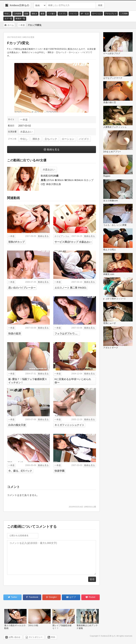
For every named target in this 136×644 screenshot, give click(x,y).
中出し (7, 14)
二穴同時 (124, 14)
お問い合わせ (15, 637)
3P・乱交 (85, 14)
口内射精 (17, 14)
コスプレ (63, 14)
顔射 (26, 14)
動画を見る (53, 149)
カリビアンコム (62, 236)
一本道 (24, 120)
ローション (97, 14)
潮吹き (34, 14)
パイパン (73, 14)
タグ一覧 (8, 19)
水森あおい (26, 132)
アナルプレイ (111, 14)
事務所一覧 (20, 19)
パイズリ (84, 139)
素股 (42, 14)
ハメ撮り (52, 14)
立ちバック (51, 139)
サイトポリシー (36, 637)
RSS (53, 637)
